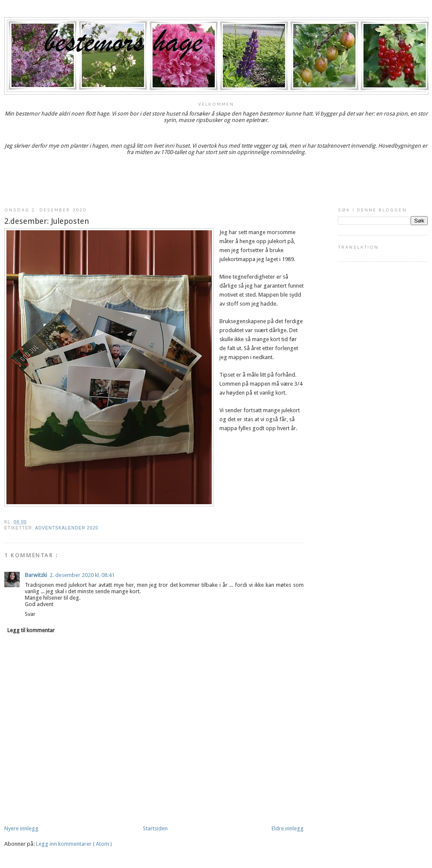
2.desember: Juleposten (47, 221)
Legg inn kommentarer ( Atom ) (74, 844)
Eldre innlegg (288, 828)
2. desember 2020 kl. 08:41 (82, 575)
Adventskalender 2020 (67, 528)
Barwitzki (36, 575)
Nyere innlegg (21, 828)
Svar (30, 614)
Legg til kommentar (31, 630)
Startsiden (155, 828)
